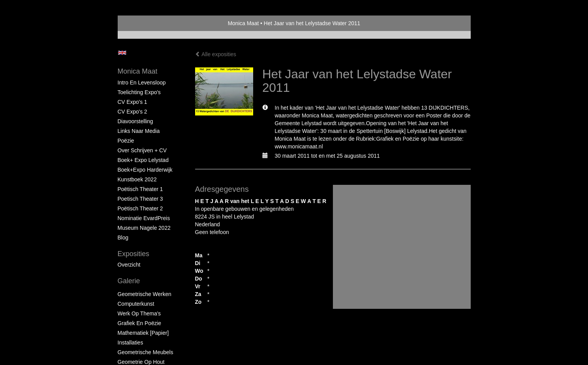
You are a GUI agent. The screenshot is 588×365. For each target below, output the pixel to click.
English (122, 53)
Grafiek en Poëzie (140, 323)
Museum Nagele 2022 (144, 228)
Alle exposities (216, 54)
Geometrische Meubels (146, 352)
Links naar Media (139, 131)
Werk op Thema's (139, 313)
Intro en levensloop (142, 83)
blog (123, 238)
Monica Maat (243, 23)
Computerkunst (136, 304)
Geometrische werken (145, 294)
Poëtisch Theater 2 (140, 208)
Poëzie (126, 141)
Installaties (130, 343)
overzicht (129, 265)
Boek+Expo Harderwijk (145, 170)
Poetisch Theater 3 (140, 199)
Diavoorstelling (135, 121)
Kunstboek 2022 (137, 179)
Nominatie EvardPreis (144, 218)
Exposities (134, 254)
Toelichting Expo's (139, 92)
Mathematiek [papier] (143, 333)
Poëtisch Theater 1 (140, 189)
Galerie (129, 281)
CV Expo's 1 (133, 102)
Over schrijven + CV (142, 150)
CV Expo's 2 (133, 112)
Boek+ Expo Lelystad (143, 160)
